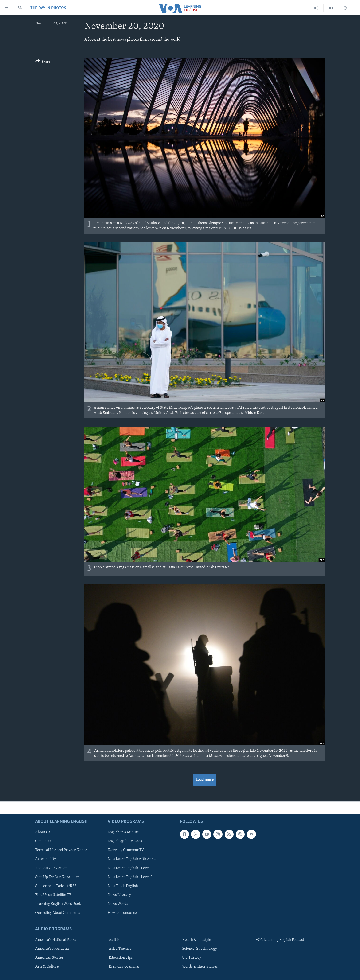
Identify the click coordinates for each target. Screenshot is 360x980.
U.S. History (192, 958)
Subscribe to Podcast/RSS (56, 886)
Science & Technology (200, 949)
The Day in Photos (48, 8)
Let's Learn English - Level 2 (130, 877)
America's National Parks (56, 940)
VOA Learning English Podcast (280, 940)
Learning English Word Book (58, 904)
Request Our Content (52, 868)
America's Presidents (52, 949)
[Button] (43, 63)
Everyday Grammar (124, 967)
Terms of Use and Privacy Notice (61, 850)
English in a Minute (123, 832)
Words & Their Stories (200, 967)
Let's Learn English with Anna (132, 859)
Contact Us (44, 841)
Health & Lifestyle (197, 940)
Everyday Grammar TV (126, 850)
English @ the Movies (125, 841)
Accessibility (46, 859)
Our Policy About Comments (58, 913)
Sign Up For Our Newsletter (57, 877)
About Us (43, 832)
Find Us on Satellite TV (53, 895)
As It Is (114, 940)
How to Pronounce (122, 913)
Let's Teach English (123, 886)
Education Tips (121, 958)
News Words (118, 904)
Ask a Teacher (120, 949)
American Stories (49, 958)
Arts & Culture (47, 967)
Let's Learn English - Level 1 (130, 868)
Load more (205, 780)
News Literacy (119, 895)
